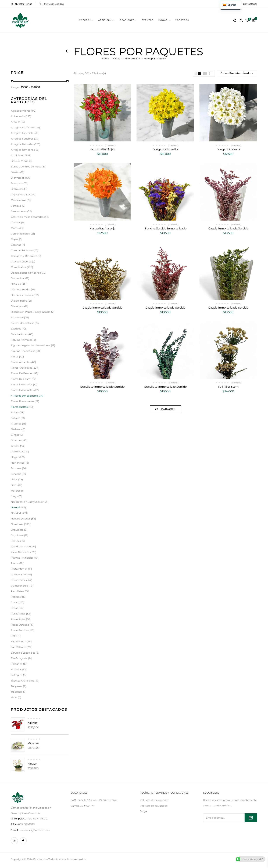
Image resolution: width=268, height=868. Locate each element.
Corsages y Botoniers (24, 256)
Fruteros (16, 424)
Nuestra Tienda (22, 4)
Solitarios (17, 664)
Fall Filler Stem (228, 387)
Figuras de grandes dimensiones (31, 345)
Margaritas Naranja (102, 228)
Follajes (15, 418)
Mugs (14, 496)
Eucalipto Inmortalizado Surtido (102, 387)
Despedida (17, 278)
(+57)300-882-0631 (52, 4)
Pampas (16, 541)
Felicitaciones (19, 334)
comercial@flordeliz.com (34, 830)
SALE (14, 636)
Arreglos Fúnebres (22, 139)
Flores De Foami (21, 379)
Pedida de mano (21, 547)
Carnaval (16, 206)
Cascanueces (19, 211)
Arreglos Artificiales (23, 127)
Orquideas (17, 530)
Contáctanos (250, 4)
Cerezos (16, 222)
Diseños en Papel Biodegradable (31, 312)
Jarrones (16, 468)
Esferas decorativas (22, 323)
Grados (15, 446)
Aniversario (18, 116)
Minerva (33, 743)
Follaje (15, 412)
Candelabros (18, 200)
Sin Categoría (19, 658)
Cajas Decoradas (21, 195)
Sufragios (17, 675)
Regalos (16, 597)
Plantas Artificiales (22, 558)
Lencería (16, 474)
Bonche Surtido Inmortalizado (165, 228)
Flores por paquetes (26, 396)
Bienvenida (18, 178)
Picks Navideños (21, 552)
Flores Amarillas (21, 362)
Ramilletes (17, 591)
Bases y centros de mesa (26, 167)
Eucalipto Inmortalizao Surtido (165, 387)
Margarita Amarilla (165, 149)
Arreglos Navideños (23, 150)
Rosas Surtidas (20, 625)
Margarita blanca (228, 149)
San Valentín (18, 647)
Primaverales (19, 574)
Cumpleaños (19, 267)
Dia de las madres (22, 295)
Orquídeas (17, 535)
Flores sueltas (133, 58)
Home (105, 58)
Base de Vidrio (20, 161)
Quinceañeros (19, 586)
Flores (15, 357)
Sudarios (16, 669)
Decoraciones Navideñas (26, 273)
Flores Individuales (22, 390)
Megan (32, 764)
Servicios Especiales (23, 653)
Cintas (15, 228)
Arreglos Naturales (22, 144)
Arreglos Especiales (23, 133)
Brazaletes (17, 189)
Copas (15, 239)
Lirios (14, 479)
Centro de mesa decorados (27, 217)
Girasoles (16, 440)
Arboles (15, 122)
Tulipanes (17, 686)
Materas (16, 491)
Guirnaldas (17, 452)
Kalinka (33, 723)
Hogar (15, 457)
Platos (15, 563)
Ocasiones (17, 524)
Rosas (14, 602)
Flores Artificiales (21, 368)
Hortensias (17, 463)
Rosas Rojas (18, 614)
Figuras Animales (21, 340)
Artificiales (17, 155)
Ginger (15, 435)
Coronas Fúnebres (22, 250)
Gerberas (16, 429)
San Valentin (18, 642)
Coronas (16, 245)
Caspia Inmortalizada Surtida (228, 228)
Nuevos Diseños (21, 519)
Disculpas (17, 306)
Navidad (16, 513)
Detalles (16, 284)
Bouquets (17, 183)
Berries (15, 172)
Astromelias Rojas (103, 149)
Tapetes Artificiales (22, 681)
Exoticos (16, 329)
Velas (14, 697)
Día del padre (19, 301)
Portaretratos (19, 569)
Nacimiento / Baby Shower (27, 502)
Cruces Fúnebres (21, 262)
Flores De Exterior (22, 373)
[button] (254, 20)
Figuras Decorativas (23, 351)
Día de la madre (21, 290)
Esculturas (17, 317)
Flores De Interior (22, 384)
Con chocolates (20, 234)
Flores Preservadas (22, 401)
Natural (117, 58)
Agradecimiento (21, 111)
